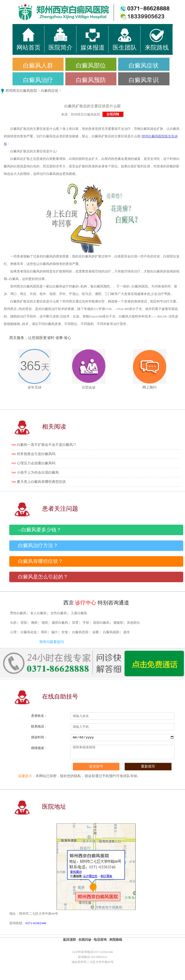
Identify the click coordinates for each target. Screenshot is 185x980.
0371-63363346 (36, 923)
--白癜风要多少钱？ (40, 530)
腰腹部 (118, 623)
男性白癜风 (18, 613)
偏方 (55, 632)
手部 (86, 623)
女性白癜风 (59, 613)
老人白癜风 (38, 613)
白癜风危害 (80, 632)
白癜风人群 (38, 66)
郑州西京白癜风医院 (21, 91)
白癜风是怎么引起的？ (43, 577)
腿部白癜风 (60, 623)
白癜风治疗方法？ (38, 546)
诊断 (96, 632)
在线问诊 (85, 940)
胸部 (34, 623)
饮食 (65, 632)
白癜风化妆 (29, 632)
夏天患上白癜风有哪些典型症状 (41, 482)
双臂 (75, 623)
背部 (24, 623)
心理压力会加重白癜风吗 (36, 463)
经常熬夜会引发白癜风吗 (36, 454)
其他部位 (133, 623)
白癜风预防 (91, 80)
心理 (13, 632)
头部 (13, 623)
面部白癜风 (101, 623)
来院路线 (116, 940)
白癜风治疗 (38, 80)
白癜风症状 (144, 66)
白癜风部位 (91, 66)
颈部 (45, 623)
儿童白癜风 (79, 613)
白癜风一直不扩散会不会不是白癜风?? (46, 445)
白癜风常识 (144, 80)
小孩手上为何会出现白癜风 (38, 472)
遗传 (126, 632)
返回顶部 (69, 940)
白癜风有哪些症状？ (41, 561)
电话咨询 (100, 940)
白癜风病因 (111, 632)
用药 (44, 632)
